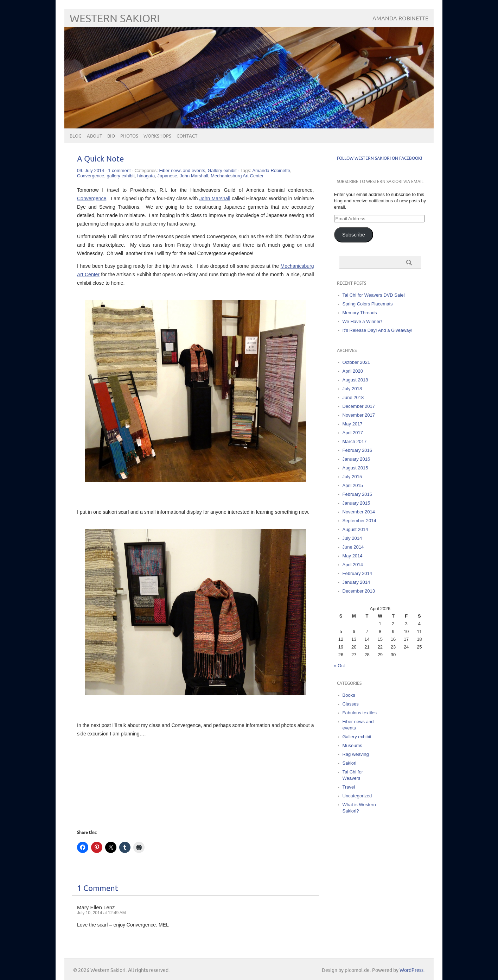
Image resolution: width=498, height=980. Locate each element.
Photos (129, 136)
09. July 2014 (91, 170)
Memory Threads (360, 313)
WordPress (411, 970)
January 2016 (356, 459)
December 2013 (359, 591)
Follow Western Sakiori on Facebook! (379, 159)
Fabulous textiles (360, 713)
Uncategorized (357, 796)
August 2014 (355, 529)
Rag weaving (356, 754)
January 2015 (356, 503)
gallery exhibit (121, 176)
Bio (111, 136)
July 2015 (352, 477)
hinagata (146, 176)
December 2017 (359, 406)
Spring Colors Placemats (368, 304)
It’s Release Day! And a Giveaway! (378, 330)
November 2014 (359, 512)
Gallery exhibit (222, 170)
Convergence (91, 176)
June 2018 (353, 397)
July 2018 (352, 389)
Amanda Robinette (271, 170)
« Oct (340, 666)
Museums (352, 745)
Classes (351, 704)
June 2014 (353, 547)
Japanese (167, 176)
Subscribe (354, 235)
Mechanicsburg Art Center (237, 176)
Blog (76, 136)
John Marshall (194, 176)
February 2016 (357, 450)
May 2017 (353, 424)
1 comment (119, 170)
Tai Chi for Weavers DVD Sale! (374, 295)
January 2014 (356, 582)
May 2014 (353, 556)
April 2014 (353, 565)
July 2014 (352, 538)
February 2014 (357, 573)
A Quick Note (100, 159)
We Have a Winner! (362, 321)
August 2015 (355, 468)
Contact (187, 136)
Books (349, 695)
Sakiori (350, 763)
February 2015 (357, 494)
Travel (349, 787)
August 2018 (355, 380)
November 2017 (359, 415)
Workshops (157, 136)
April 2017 (353, 433)
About (94, 136)
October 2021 (356, 362)
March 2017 (355, 441)
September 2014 (359, 521)
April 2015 (353, 485)
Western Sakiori (115, 19)
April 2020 (353, 371)
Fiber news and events (182, 170)
